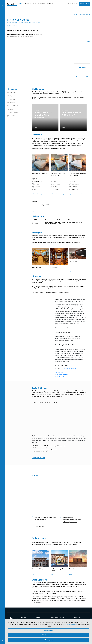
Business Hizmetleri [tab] (51, 293)
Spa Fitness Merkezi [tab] (37, 293)
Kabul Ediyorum (49, 640)
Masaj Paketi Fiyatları (62, 374)
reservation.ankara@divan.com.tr (72, 520)
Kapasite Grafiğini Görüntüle (39, 457)
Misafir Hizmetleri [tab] (64, 293)
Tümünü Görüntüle (36, 228)
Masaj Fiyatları (60, 376)
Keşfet (36, 127)
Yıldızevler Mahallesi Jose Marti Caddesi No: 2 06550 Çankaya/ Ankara (46, 518)
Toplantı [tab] (34, 402)
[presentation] (30, 163)
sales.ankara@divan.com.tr (70, 517)
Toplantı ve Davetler (42, 4)
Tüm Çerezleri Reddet (49, 635)
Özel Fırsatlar (50, 4)
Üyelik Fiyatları (60, 372)
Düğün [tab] (41, 402)
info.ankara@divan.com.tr (69, 368)
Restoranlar (27, 4)
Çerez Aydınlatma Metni (70, 624)
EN (3, 641)
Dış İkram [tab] (48, 402)
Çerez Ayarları (49, 631)
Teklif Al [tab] (55, 402)
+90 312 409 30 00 (40, 526)
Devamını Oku (17, 38)
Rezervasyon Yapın (85, 4)
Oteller (20, 4)
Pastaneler (34, 4)
